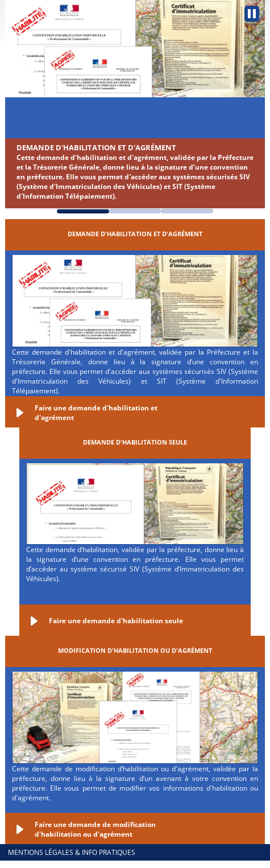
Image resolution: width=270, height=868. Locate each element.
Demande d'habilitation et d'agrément (96, 147)
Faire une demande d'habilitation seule (116, 621)
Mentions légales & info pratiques (72, 852)
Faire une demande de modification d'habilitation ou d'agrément (95, 829)
